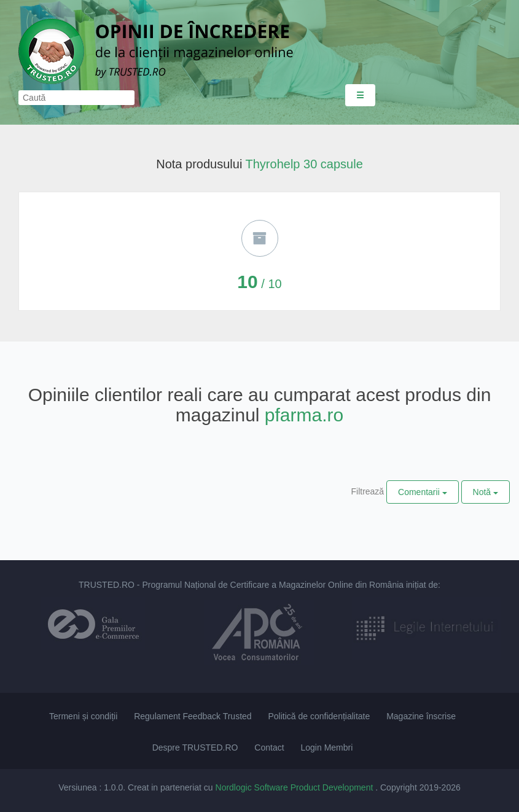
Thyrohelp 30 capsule (304, 164)
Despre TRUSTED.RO (195, 748)
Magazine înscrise (421, 716)
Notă (486, 492)
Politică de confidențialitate (319, 716)
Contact (269, 748)
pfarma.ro (304, 415)
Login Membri (326, 748)
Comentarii (423, 492)
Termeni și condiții (83, 716)
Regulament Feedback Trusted (193, 716)
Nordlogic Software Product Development (296, 787)
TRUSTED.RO (107, 585)
